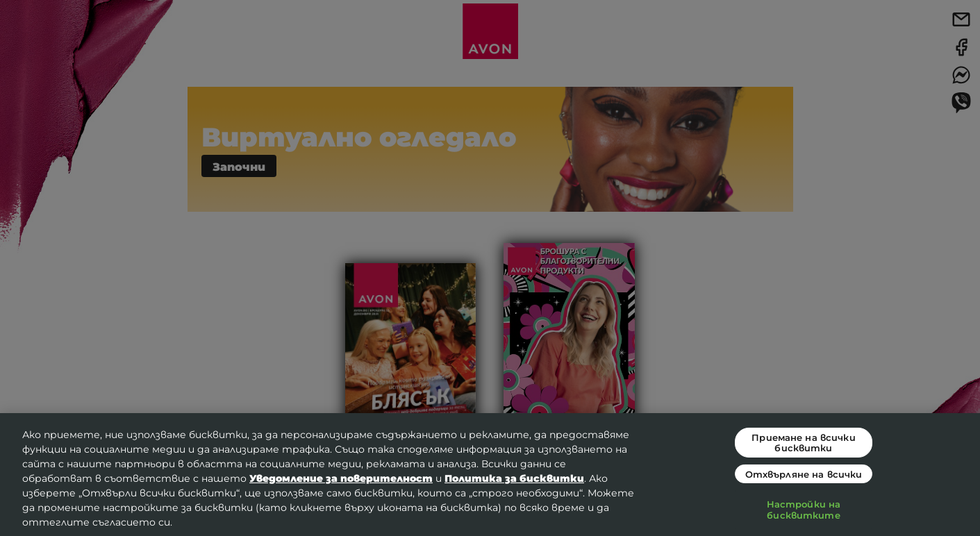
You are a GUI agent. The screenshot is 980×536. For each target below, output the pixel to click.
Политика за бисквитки (514, 478)
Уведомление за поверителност (341, 478)
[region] (490, 475)
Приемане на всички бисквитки (803, 442)
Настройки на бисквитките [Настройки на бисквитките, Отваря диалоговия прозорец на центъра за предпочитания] (804, 509)
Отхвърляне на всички (804, 474)
